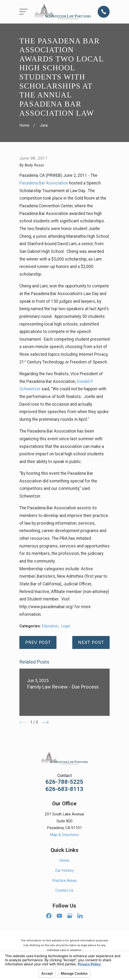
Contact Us (64, 890)
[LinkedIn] (80, 916)
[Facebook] (49, 916)
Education (50, 626)
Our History (64, 870)
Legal (65, 626)
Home (64, 860)
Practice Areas (64, 881)
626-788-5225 (64, 782)
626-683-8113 (64, 789)
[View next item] (45, 722)
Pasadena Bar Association (44, 183)
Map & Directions (64, 835)
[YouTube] (59, 916)
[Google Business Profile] (70, 916)
